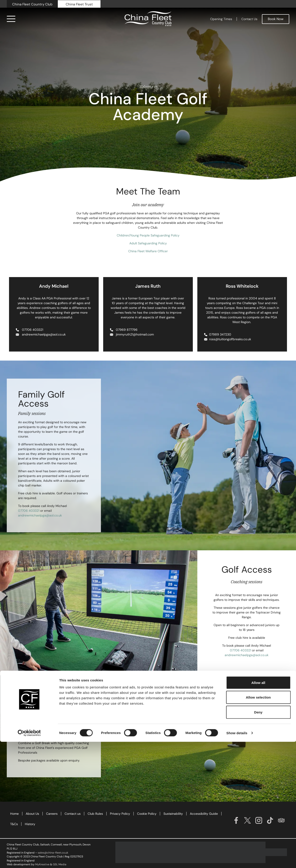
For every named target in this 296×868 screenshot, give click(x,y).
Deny (258, 838)
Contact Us (249, 19)
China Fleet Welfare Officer (148, 251)
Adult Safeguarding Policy (148, 243)
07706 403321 (29, 511)
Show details (237, 859)
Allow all (258, 809)
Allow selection (258, 824)
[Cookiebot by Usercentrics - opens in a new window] (29, 859)
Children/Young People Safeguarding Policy (148, 235)
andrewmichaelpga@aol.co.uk (40, 515)
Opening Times (221, 19)
